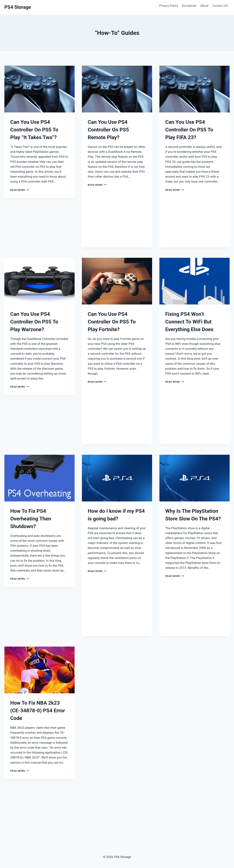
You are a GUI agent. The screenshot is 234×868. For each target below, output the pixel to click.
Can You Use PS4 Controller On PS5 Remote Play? (108, 130)
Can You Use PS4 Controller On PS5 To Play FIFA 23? (189, 130)
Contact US (220, 6)
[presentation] (39, 89)
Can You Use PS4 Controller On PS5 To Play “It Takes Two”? (34, 130)
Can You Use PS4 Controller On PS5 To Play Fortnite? (112, 322)
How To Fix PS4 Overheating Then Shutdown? (31, 519)
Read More (20, 190)
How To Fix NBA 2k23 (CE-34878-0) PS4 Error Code (38, 711)
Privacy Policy (169, 6)
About (204, 6)
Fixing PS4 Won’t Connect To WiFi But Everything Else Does (189, 322)
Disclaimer (189, 6)
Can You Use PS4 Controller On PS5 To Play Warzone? (34, 322)
